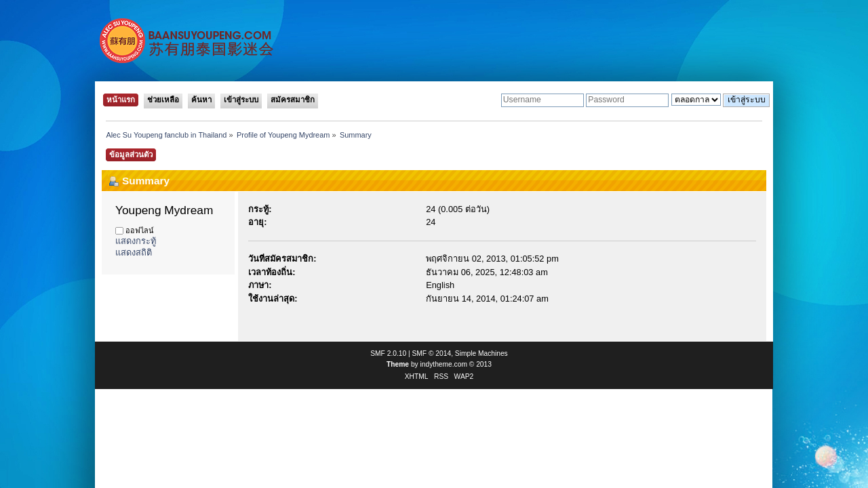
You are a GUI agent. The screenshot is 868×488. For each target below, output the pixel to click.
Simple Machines (481, 353)
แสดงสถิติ (134, 252)
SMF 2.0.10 (388, 353)
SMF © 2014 (432, 353)
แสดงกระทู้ (136, 241)
